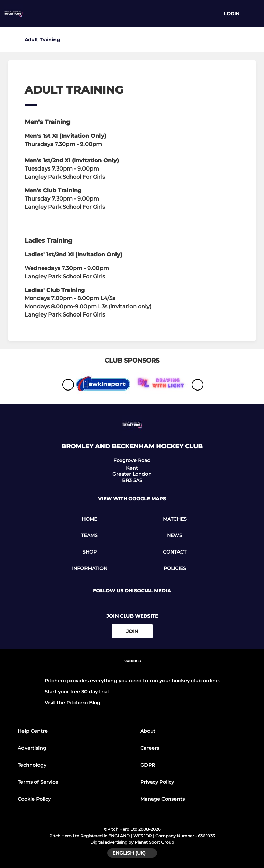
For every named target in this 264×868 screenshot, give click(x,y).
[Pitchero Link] (132, 670)
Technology (32, 765)
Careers (150, 748)
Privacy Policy (157, 782)
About (148, 731)
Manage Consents (162, 799)
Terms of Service (38, 782)
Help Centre (33, 731)
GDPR (148, 765)
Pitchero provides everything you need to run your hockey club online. (132, 681)
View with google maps (132, 499)
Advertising (32, 748)
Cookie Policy (34, 799)
